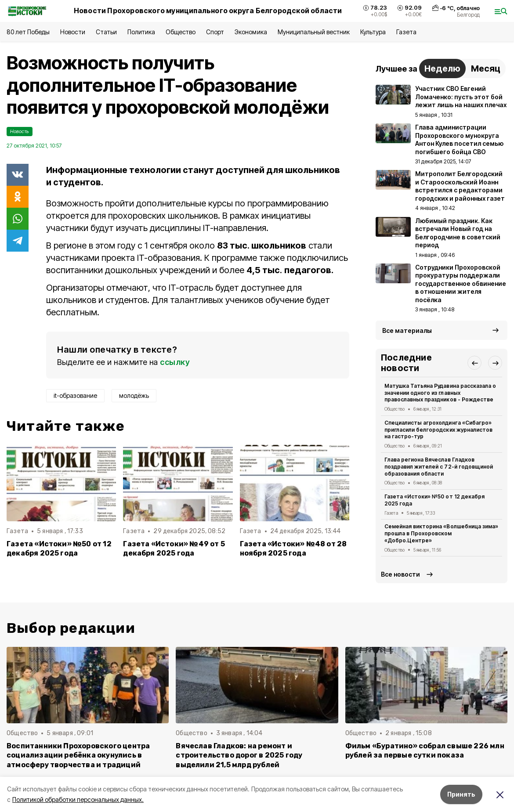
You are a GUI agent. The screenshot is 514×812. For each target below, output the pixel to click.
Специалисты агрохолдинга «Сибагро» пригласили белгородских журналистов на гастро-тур (438, 430)
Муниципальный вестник (314, 32)
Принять (461, 794)
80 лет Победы (28, 32)
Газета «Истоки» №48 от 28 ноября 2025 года (293, 549)
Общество (181, 32)
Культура (373, 32)
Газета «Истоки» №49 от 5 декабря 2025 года (174, 549)
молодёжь (134, 395)
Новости (72, 32)
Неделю (442, 69)
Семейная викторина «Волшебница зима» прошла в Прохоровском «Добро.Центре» (441, 533)
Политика (141, 32)
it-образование (75, 395)
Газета (406, 32)
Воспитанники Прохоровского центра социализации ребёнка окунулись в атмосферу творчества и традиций (78, 755)
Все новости (400, 574)
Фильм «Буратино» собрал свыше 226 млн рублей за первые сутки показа (425, 751)
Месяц (486, 69)
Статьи (106, 32)
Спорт (215, 32)
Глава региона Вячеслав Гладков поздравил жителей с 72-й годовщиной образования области (439, 467)
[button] (474, 363)
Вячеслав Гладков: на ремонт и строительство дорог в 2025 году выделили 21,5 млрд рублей (239, 755)
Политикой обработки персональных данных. (78, 799)
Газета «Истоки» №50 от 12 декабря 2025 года (59, 549)
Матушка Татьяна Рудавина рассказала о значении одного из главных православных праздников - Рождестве (440, 393)
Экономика (251, 32)
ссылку (175, 362)
